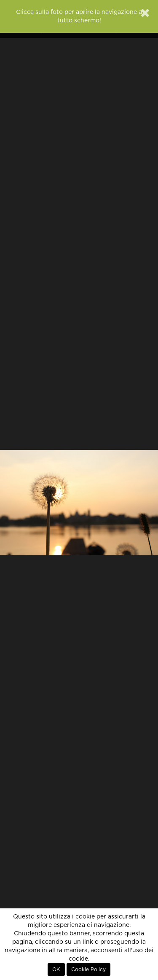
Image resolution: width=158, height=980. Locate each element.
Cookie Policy (88, 969)
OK (56, 969)
